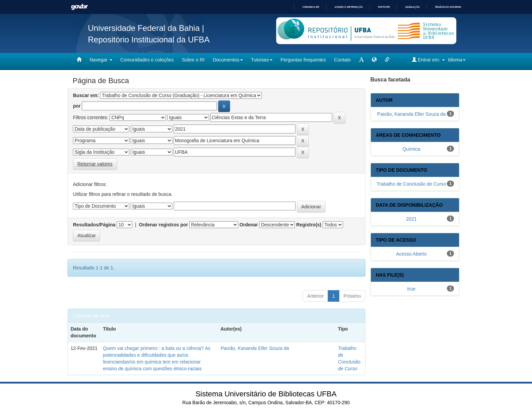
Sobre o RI (193, 60)
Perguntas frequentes (303, 60)
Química (411, 149)
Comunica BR (311, 7)
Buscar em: (86, 95)
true (411, 289)
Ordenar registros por (163, 225)
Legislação (412, 7)
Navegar (101, 60)
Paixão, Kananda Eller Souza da (255, 348)
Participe (384, 7)
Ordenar (249, 225)
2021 (411, 219)
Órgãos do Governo (448, 7)
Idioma (457, 60)
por (77, 106)
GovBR (79, 7)
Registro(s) (309, 225)
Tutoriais (262, 60)
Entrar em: (428, 60)
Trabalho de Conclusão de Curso (411, 184)
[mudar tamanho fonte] (361, 60)
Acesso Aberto (411, 254)
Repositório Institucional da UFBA (149, 40)
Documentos (228, 60)
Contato (343, 60)
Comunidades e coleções (147, 60)
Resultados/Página (94, 225)
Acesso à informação (349, 7)
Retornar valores (95, 164)
